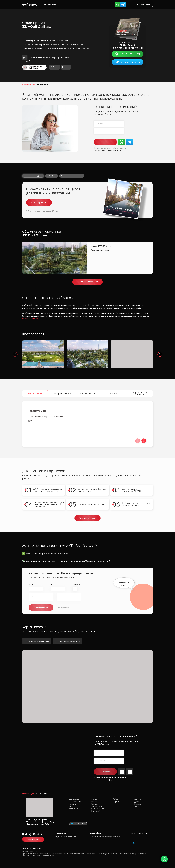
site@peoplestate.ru (138, 843)
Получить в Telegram (128, 62)
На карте (55, 67)
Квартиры (95, 804)
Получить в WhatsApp (128, 54)
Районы (94, 802)
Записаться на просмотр (68, 641)
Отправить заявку (105, 142)
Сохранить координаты (37, 641)
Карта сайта (74, 809)
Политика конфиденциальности (34, 848)
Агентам (66, 67)
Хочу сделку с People (88, 518)
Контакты (73, 804)
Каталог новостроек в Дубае (72, 176)
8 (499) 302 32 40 (33, 834)
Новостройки (96, 807)
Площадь (32, 585)
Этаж (53, 585)
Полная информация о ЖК (88, 282)
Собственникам (75, 802)
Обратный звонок (141, 5)
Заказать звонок (33, 839)
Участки (137, 807)
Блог (71, 807)
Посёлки (138, 804)
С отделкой (77, 585)
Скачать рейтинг (39, 202)
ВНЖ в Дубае (52, 176)
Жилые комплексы (98, 809)
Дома (136, 802)
